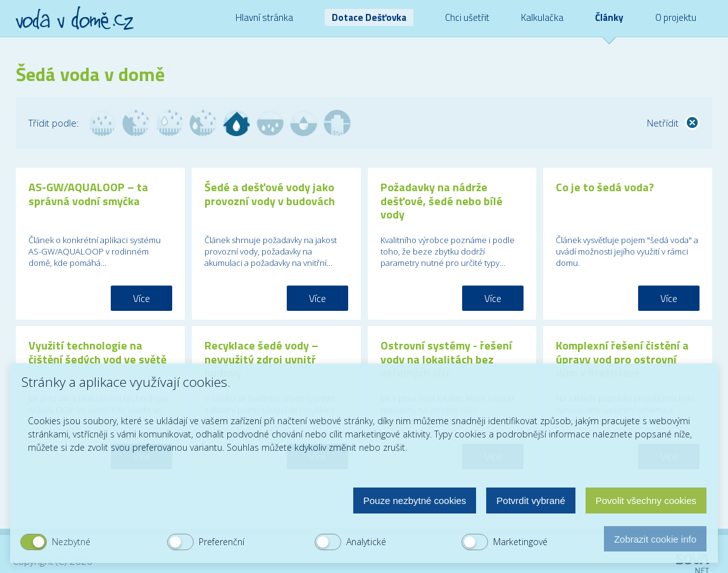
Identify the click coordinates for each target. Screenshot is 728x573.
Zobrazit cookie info (655, 539)
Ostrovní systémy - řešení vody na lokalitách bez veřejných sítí (446, 359)
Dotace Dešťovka (369, 17)
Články (609, 17)
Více (141, 298)
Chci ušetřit (467, 17)
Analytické (366, 542)
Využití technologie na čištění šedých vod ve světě (97, 352)
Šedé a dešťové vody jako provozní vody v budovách (270, 194)
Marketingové (520, 542)
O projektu (676, 17)
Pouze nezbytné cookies (415, 501)
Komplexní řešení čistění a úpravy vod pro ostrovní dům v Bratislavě (622, 359)
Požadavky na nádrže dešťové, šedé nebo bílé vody (442, 201)
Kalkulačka (542, 17)
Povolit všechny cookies (646, 501)
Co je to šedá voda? (605, 187)
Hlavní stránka (264, 17)
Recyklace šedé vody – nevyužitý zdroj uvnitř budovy (261, 359)
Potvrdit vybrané (530, 501)
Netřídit (663, 123)
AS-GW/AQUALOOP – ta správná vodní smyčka (88, 194)
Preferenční (222, 542)
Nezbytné (71, 542)
